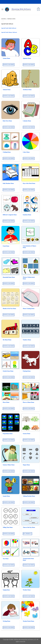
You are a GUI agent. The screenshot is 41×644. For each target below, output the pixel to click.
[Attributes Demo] (31, 79)
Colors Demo (26, 152)
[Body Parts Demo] (10, 110)
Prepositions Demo (8, 434)
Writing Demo (6, 621)
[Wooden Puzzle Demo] (31, 610)
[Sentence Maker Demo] (10, 454)
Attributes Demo (27, 90)
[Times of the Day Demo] (31, 516)
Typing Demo (6, 590)
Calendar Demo (27, 121)
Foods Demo (6, 246)
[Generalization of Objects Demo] (31, 235)
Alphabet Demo (27, 58)
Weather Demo (27, 590)
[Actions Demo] (10, 47)
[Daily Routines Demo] (10, 172)
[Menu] (2, 9)
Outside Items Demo (8, 371)
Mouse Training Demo (29, 309)
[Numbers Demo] (31, 329)
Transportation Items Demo (28, 559)
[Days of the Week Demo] (31, 172)
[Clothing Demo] (10, 141)
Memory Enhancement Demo (29, 278)
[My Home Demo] (10, 329)
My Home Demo (7, 340)
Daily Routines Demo (8, 183)
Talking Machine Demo (29, 496)
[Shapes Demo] (31, 454)
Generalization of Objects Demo (30, 247)
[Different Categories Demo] (10, 204)
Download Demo (9, 65)
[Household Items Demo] (10, 266)
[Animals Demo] (10, 79)
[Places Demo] (10, 391)
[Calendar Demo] (31, 110)
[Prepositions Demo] (10, 423)
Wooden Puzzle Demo (28, 621)
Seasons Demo (27, 434)
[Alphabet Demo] (31, 47)
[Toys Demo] (10, 548)
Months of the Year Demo (9, 309)
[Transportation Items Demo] (31, 548)
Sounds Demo (6, 496)
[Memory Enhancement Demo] (31, 266)
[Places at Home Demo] (31, 391)
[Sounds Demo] (10, 485)
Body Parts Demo (7, 121)
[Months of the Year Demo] (10, 297)
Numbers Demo (27, 340)
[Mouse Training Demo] (31, 297)
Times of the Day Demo (29, 527)
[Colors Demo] (31, 141)
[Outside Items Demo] (10, 360)
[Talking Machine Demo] (31, 485)
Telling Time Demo (8, 527)
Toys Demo (6, 559)
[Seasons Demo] (31, 423)
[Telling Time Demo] (10, 516)
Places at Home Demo (28, 402)
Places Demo (6, 402)
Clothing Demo (7, 152)
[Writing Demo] (10, 610)
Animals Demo (7, 90)
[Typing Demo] (10, 579)
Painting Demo (27, 371)
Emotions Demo (27, 215)
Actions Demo (6, 58)
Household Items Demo (9, 277)
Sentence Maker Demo (9, 465)
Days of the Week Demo (29, 183)
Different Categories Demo (10, 215)
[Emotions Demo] (31, 204)
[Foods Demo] (10, 235)
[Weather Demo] (31, 579)
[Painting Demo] (31, 360)
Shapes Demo (26, 465)
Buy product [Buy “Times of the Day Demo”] (27, 534)
